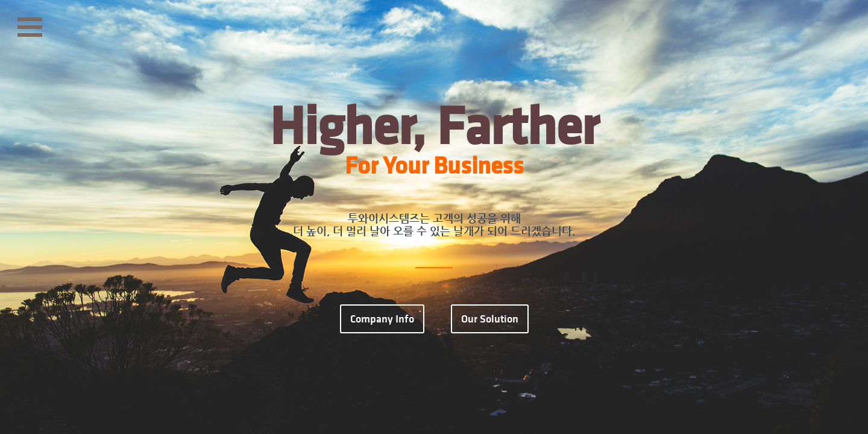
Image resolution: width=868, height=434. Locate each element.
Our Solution (490, 319)
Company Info (382, 319)
